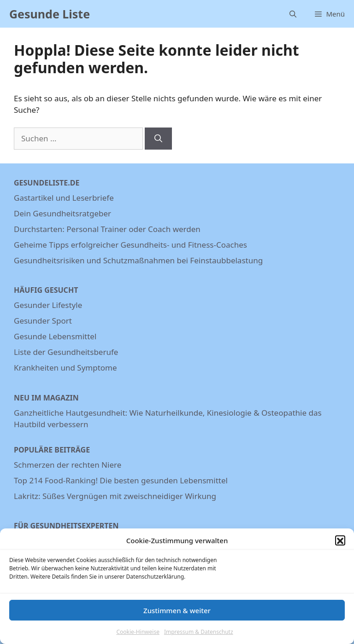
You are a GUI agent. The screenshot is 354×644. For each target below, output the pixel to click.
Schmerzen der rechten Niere (68, 465)
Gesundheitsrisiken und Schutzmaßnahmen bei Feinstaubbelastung (138, 260)
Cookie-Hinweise (138, 636)
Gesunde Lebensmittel (55, 336)
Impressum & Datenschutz (199, 636)
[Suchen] (158, 139)
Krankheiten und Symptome (65, 368)
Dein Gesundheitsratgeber (62, 213)
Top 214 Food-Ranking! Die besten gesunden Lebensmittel (121, 480)
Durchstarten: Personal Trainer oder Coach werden (107, 229)
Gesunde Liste (50, 14)
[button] (340, 545)
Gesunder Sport (43, 321)
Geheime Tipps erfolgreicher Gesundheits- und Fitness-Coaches (130, 245)
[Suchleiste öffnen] (293, 14)
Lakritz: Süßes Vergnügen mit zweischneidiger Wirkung (115, 496)
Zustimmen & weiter (177, 615)
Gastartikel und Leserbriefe (64, 198)
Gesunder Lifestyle (48, 305)
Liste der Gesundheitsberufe (66, 352)
